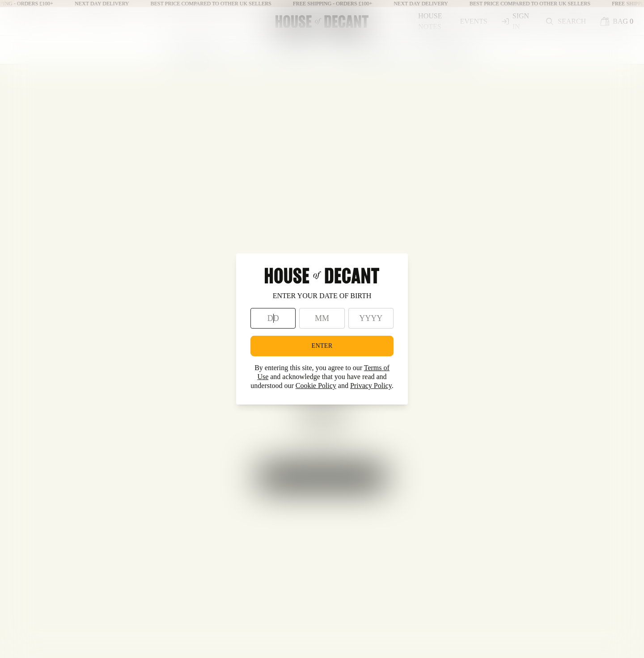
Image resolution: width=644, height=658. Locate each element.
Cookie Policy (316, 386)
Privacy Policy (371, 386)
